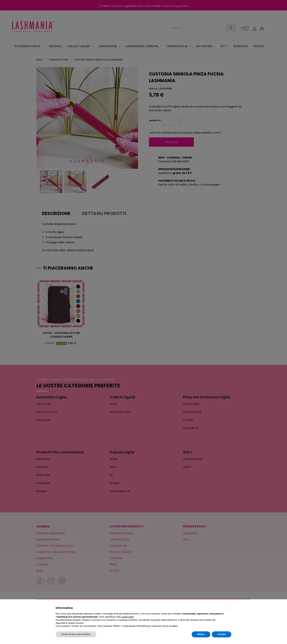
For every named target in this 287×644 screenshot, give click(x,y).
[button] (230, 608)
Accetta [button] (222, 634)
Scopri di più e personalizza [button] (76, 634)
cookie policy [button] (128, 617)
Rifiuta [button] (201, 634)
